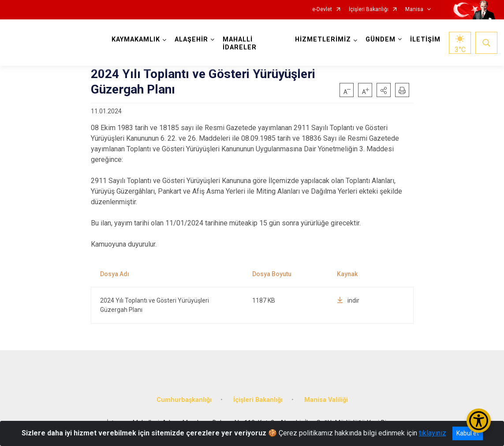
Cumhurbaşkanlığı (184, 400)
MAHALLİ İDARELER (240, 43)
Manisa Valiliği (326, 400)
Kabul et (468, 433)
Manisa (414, 9)
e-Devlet (322, 9)
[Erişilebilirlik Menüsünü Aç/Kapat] (479, 421)
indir (348, 300)
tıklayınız (433, 433)
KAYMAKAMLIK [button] (136, 39)
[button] (384, 90)
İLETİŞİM (425, 39)
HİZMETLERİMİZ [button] (323, 39)
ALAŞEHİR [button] (191, 39)
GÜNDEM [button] (381, 39)
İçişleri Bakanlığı (369, 9)
